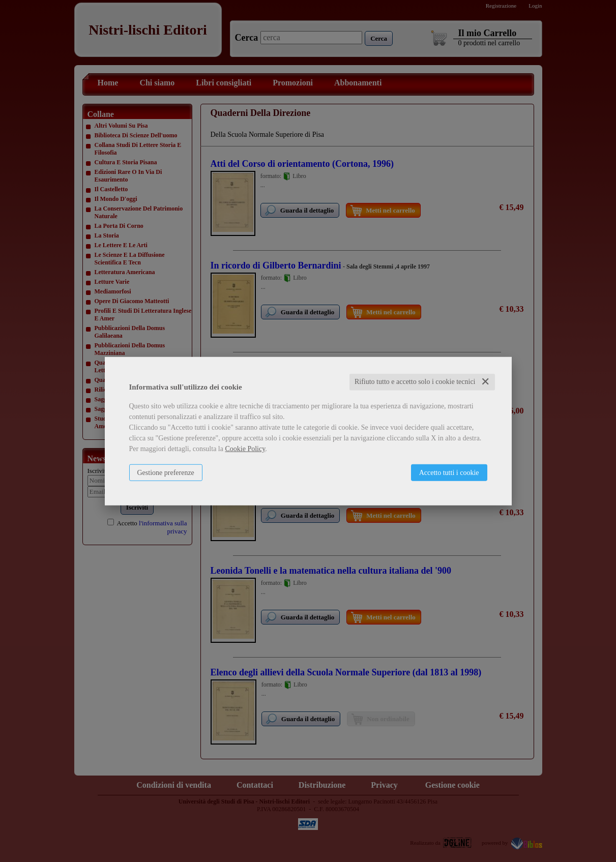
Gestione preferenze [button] (166, 473)
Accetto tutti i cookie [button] (449, 473)
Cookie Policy (245, 449)
